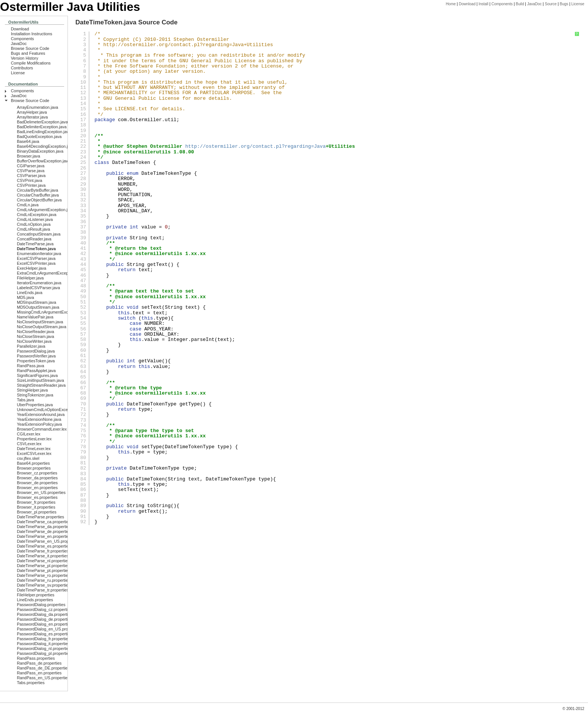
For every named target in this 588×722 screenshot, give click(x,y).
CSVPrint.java (29, 180)
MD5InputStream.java (37, 302)
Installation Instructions (31, 34)
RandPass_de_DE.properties (43, 668)
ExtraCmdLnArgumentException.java (50, 273)
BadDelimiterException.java (42, 127)
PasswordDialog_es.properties (44, 634)
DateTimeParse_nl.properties (43, 561)
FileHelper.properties (36, 595)
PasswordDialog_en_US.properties (49, 629)
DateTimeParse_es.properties (44, 546)
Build (520, 4)
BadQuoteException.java (39, 137)
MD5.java (25, 297)
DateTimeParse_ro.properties (43, 575)
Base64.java (28, 141)
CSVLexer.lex (29, 444)
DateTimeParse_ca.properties (44, 522)
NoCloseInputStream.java (40, 322)
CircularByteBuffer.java (37, 190)
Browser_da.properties (37, 478)
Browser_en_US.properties (41, 492)
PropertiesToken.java (36, 361)
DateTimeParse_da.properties (44, 527)
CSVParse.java (31, 171)
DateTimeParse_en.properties (44, 536)
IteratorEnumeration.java (39, 283)
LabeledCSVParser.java (38, 288)
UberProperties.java (35, 405)
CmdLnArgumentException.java (45, 210)
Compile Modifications (31, 63)
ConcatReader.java (34, 239)
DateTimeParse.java (35, 244)
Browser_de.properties (37, 483)
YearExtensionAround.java (41, 414)
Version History (25, 58)
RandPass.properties (36, 658)
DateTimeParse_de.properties (44, 531)
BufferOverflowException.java (43, 161)
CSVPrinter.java (31, 185)
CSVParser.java (31, 176)
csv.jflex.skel (28, 458)
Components (502, 4)
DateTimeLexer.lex (34, 449)
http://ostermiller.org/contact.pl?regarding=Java (174, 45)
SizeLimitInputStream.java (40, 380)
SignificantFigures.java (37, 375)
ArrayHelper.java (32, 112)
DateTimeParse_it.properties (43, 556)
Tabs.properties (31, 683)
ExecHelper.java (31, 268)
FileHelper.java (30, 278)
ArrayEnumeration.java (37, 107)
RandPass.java (31, 366)
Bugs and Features (28, 53)
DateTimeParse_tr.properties (43, 590)
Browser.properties (34, 468)
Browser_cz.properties (37, 473)
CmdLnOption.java (34, 224)
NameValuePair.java (35, 317)
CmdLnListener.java (35, 219)
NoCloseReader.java (35, 332)
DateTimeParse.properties (40, 517)
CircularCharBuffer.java (38, 195)
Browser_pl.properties (37, 512)
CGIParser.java (31, 166)
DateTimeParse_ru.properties (43, 580)
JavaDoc (535, 4)
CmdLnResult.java (33, 229)
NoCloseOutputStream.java (42, 327)
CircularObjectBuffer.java (39, 200)
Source (551, 4)
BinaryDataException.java (40, 151)
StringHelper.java (32, 390)
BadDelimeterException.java (42, 122)
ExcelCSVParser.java (36, 258)
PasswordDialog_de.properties (44, 619)
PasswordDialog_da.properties (44, 614)
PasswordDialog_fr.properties (43, 639)
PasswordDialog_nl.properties (44, 648)
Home (451, 4)
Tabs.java (25, 400)
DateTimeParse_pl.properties (43, 566)
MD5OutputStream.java (38, 307)
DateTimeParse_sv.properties (43, 585)
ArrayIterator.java (32, 117)
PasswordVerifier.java (36, 356)
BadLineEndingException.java (44, 132)
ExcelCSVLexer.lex (34, 453)
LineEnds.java (30, 293)
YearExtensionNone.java (39, 419)
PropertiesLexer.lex (34, 439)
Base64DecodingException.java (46, 146)
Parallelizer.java (31, 346)
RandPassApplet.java (36, 371)
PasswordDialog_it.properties (43, 644)
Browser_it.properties (36, 507)
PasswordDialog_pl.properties (44, 653)
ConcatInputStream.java (39, 234)
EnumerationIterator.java (39, 254)
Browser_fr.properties (36, 502)
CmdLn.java (28, 205)
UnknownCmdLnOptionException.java (51, 410)
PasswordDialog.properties (41, 605)
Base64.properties (33, 463)
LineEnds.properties (35, 600)
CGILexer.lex (29, 434)
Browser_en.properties (37, 488)
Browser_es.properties (37, 497)
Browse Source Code (30, 48)
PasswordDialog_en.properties (44, 624)
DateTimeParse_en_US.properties (48, 541)
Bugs (564, 4)
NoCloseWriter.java (34, 341)
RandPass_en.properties (39, 673)
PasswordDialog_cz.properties (44, 609)
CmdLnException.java (37, 215)
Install (483, 4)
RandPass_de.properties (39, 663)
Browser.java (28, 156)
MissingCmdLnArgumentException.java (52, 312)
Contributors (22, 68)
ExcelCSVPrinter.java (36, 263)
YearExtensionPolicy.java (39, 424)
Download (467, 4)
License (578, 4)
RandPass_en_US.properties (43, 678)
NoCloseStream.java (35, 336)
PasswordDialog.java (36, 351)
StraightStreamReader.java (41, 385)
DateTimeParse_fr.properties (43, 551)
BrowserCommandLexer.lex (42, 429)
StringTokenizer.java (35, 395)
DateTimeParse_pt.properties (43, 570)
